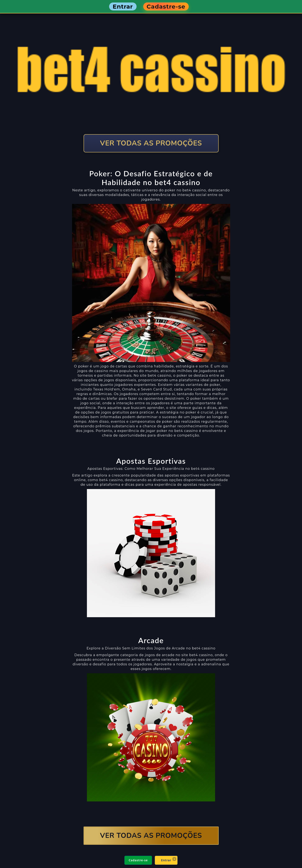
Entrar (166, 860)
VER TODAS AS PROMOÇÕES (151, 143)
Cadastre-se (138, 860)
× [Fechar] (174, 859)
